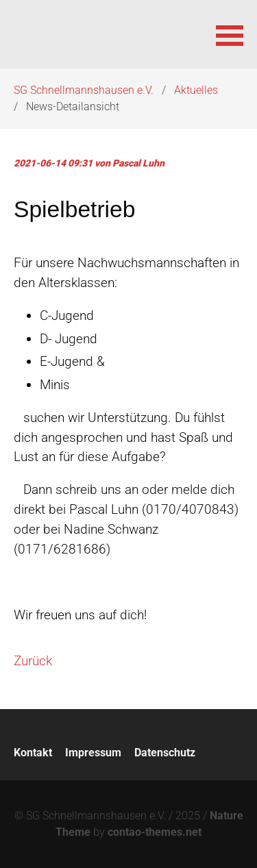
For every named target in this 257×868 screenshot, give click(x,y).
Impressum (93, 753)
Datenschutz (165, 753)
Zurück (33, 661)
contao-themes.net (155, 832)
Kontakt (33, 753)
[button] (230, 34)
